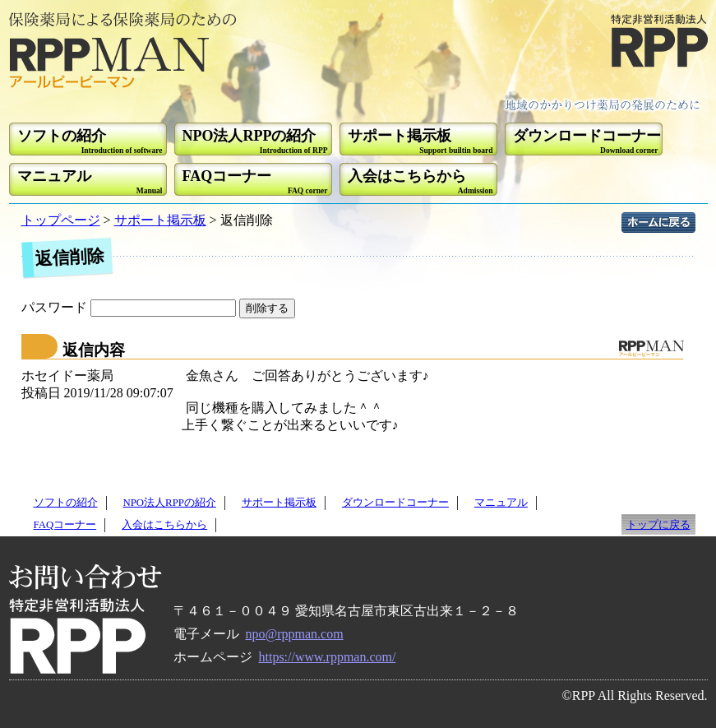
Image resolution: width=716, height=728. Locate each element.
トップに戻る (658, 525)
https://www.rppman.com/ (328, 657)
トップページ (61, 220)
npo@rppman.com (295, 634)
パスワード (130, 307)
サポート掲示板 (160, 220)
